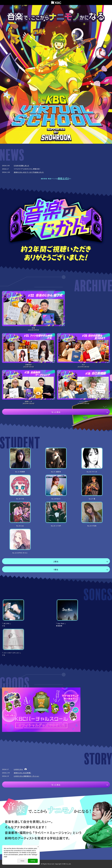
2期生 (56, 562)
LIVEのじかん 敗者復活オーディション (26, 776)
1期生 (56, 570)
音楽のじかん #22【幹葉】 (22, 773)
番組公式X (63, 178)
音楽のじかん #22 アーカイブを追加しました (29, 172)
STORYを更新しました (21, 166)
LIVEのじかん (18, 769)
